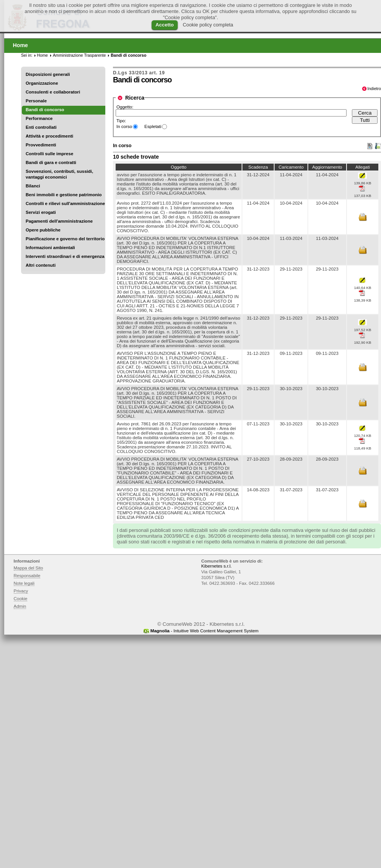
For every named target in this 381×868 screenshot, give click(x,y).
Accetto (165, 25)
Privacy (21, 591)
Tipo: (121, 121)
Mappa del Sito (29, 568)
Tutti (365, 120)
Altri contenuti (41, 265)
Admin (20, 606)
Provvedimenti (41, 145)
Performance (39, 118)
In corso (124, 126)
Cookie (21, 599)
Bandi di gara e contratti (51, 162)
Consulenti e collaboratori (53, 92)
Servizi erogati (41, 212)
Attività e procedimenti (49, 136)
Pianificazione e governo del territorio (65, 239)
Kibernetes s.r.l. (217, 566)
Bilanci (33, 186)
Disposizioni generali (48, 74)
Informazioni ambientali (50, 248)
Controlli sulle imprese (49, 154)
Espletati (153, 126)
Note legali (24, 583)
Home (43, 55)
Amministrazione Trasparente (79, 55)
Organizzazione (42, 83)
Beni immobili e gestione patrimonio (64, 195)
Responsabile (27, 576)
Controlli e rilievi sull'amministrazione (65, 203)
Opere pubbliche (43, 230)
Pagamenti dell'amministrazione (59, 221)
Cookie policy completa (208, 25)
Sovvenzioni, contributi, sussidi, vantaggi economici (59, 174)
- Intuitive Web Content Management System (204, 631)
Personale (36, 101)
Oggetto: (125, 107)
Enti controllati (41, 127)
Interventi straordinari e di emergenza (65, 256)
